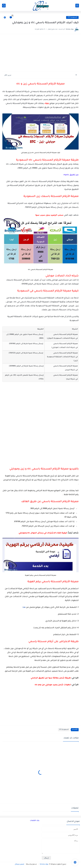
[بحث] (4, 6)
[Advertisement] (40, 53)
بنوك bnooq (44, 864)
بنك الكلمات (35, 821)
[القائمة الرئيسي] (77, 6)
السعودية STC (72, 17)
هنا (24, 607)
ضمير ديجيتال (19, 864)
